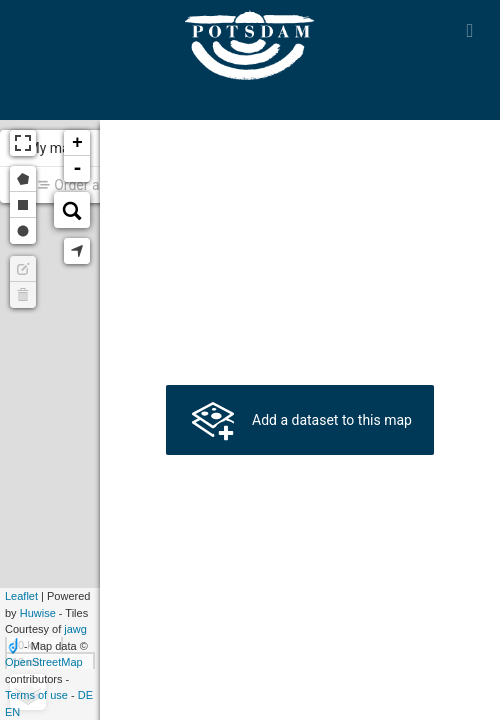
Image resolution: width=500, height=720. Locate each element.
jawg (75, 629)
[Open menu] (470, 30)
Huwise (38, 613)
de (85, 695)
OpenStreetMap (44, 662)
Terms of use (36, 695)
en (12, 712)
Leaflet (21, 596)
